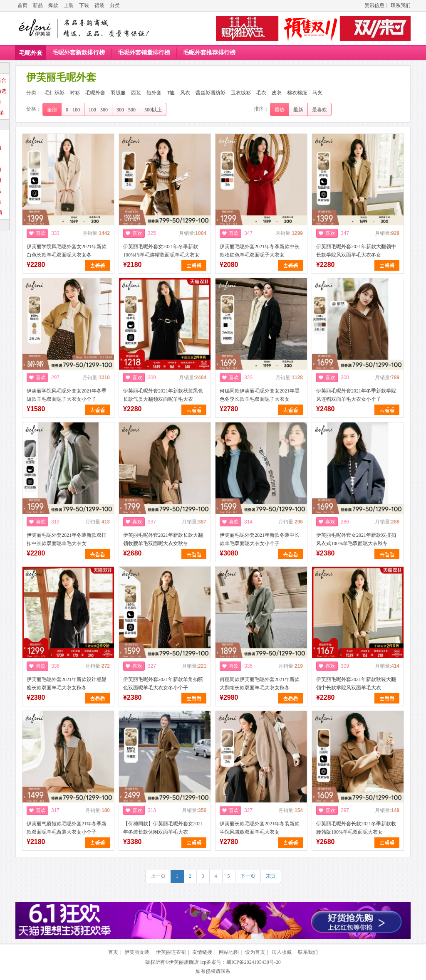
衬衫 (75, 93)
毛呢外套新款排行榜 (79, 53)
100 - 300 (98, 110)
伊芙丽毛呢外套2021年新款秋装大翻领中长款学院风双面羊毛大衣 (356, 684)
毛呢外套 (31, 53)
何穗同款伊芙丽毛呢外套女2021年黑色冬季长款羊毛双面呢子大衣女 (260, 395)
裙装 (99, 5)
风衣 (185, 93)
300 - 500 (126, 110)
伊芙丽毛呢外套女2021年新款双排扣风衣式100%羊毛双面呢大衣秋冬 (356, 539)
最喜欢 (319, 110)
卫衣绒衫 (241, 93)
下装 (84, 5)
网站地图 (229, 952)
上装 (69, 5)
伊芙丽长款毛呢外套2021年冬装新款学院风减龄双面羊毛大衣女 (260, 828)
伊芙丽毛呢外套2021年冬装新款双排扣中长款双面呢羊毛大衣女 (67, 539)
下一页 (248, 876)
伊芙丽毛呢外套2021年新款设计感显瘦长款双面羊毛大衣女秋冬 (67, 684)
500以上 (153, 110)
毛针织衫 (54, 93)
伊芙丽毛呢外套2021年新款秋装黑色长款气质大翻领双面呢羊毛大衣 (163, 395)
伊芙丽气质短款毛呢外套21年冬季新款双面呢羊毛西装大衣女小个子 (67, 828)
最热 (280, 110)
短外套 (154, 93)
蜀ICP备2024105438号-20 (254, 962)
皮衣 (277, 93)
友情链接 (202, 952)
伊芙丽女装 (137, 952)
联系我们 (401, 5)
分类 (115, 5)
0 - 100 (73, 110)
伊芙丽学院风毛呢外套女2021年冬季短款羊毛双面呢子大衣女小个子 (67, 395)
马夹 (317, 93)
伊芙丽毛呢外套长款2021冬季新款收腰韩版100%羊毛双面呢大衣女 (356, 828)
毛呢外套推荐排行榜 (209, 53)
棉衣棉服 (297, 93)
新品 (38, 5)
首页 (22, 5)
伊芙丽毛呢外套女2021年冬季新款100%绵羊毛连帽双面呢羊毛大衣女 (161, 251)
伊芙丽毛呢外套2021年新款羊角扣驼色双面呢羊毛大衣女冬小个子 (163, 684)
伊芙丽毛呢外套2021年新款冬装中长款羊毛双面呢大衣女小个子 (260, 539)
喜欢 (41, 233)
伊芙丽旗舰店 (184, 962)
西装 (136, 93)
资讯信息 (374, 5)
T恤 (171, 93)
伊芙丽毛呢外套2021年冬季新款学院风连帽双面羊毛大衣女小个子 (356, 395)
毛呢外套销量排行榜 (144, 53)
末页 (271, 876)
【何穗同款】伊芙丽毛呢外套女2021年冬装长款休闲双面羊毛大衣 (163, 828)
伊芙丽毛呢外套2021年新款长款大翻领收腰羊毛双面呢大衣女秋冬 (163, 539)
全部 (52, 110)
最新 (298, 110)
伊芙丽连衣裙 (171, 952)
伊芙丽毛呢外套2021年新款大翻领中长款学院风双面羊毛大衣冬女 (356, 251)
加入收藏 (282, 952)
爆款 (53, 5)
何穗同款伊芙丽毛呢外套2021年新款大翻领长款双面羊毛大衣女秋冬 (260, 684)
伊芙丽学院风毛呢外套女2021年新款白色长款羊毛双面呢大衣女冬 (67, 251)
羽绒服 (118, 93)
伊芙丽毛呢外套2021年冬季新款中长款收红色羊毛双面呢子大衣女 (260, 251)
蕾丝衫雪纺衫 (211, 93)
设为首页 (255, 952)
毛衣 (261, 93)
